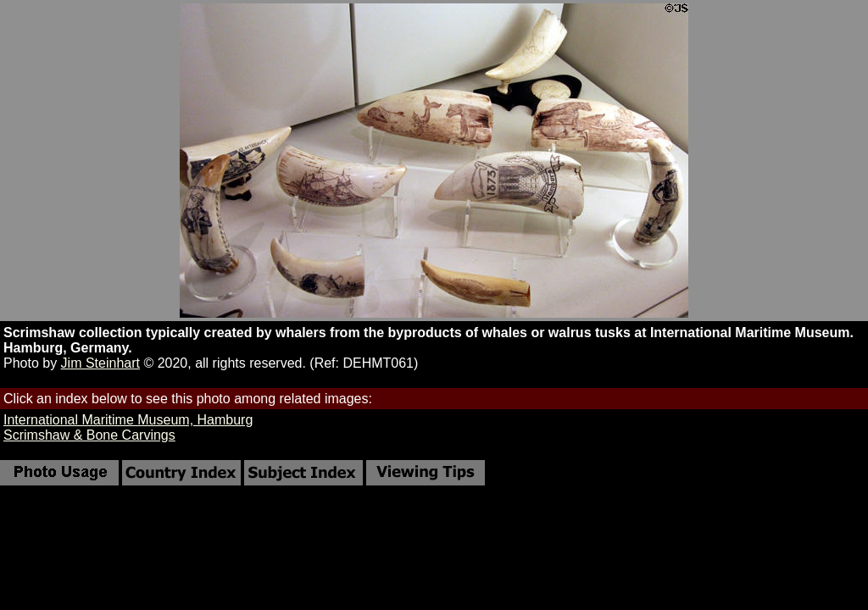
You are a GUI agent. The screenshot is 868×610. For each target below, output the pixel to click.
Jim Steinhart (100, 363)
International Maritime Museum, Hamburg (128, 420)
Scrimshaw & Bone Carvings (89, 435)
